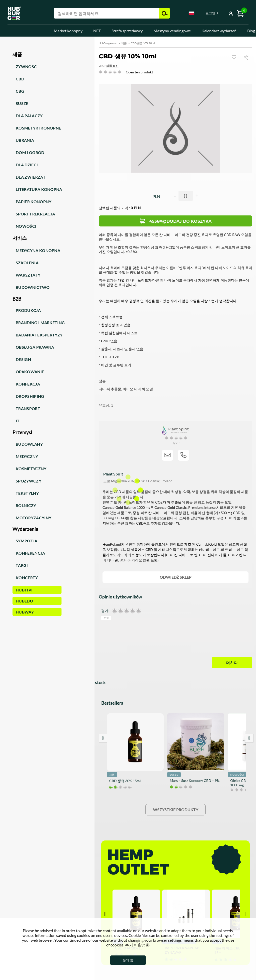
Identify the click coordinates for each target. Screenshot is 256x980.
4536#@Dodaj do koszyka (180, 221)
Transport (28, 408)
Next (249, 738)
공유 (248, 57)
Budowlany (29, 444)
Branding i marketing (40, 323)
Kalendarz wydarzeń (219, 31)
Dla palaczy (29, 116)
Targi (22, 565)
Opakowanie (30, 372)
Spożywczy (28, 481)
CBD (20, 79)
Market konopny (68, 31)
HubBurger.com (108, 43)
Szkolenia (27, 263)
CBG (20, 91)
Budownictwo (33, 287)
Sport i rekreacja (35, 214)
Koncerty (27, 578)
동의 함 (128, 960)
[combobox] (191, 14)
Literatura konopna (39, 189)
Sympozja (27, 541)
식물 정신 (112, 66)
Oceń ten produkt (139, 72)
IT (18, 421)
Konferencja (30, 553)
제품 (124, 43)
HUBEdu (24, 601)
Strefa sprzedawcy (127, 31)
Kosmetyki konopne (38, 128)
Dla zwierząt (31, 177)
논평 (106, 618)
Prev (103, 738)
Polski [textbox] (191, 13)
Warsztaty (28, 275)
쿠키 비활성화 (137, 945)
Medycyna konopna (38, 250)
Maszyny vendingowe (172, 31)
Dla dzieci (27, 165)
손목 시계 (234, 57)
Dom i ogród (30, 152)
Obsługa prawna (35, 347)
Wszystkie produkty (176, 810)
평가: (105, 610)
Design (23, 359)
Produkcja (28, 310)
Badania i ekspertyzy (39, 335)
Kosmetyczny (31, 469)
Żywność (26, 67)
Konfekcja (28, 384)
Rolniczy (26, 505)
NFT (97, 31)
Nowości (26, 226)
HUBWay (25, 612)
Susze (22, 103)
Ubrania (25, 140)
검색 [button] (165, 13)
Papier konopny (33, 202)
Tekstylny (27, 493)
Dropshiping (30, 396)
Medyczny (27, 456)
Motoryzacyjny (33, 518)
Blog (251, 31)
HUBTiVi (24, 590)
